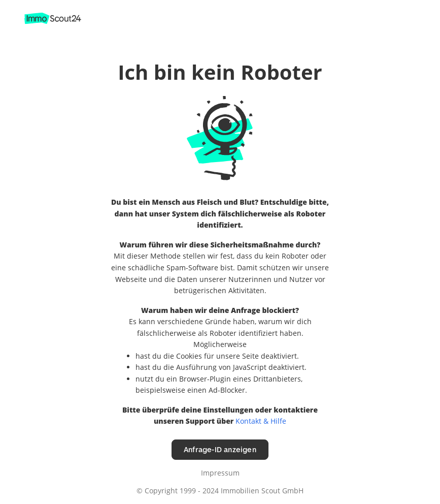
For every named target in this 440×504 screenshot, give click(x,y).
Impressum (220, 473)
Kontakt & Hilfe (261, 421)
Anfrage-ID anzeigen (220, 449)
